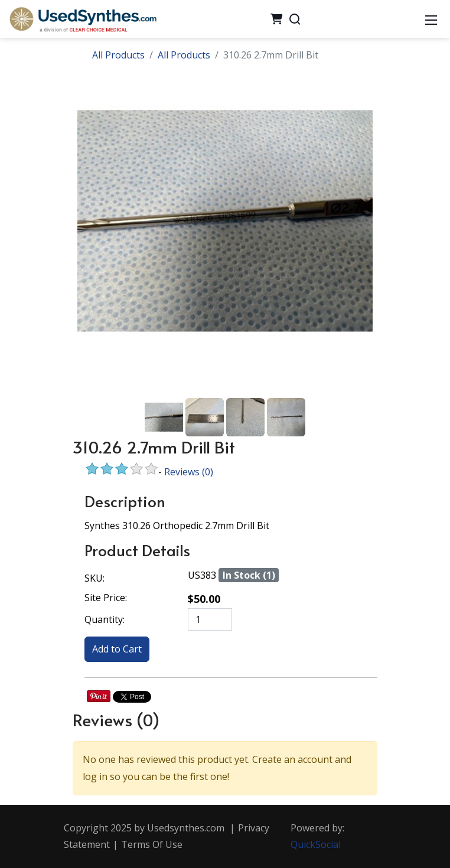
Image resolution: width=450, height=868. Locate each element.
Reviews (189, 472)
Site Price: (106, 598)
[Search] (295, 19)
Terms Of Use (152, 844)
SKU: (94, 578)
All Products (118, 55)
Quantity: (105, 619)
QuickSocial (316, 844)
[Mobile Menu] (431, 19)
